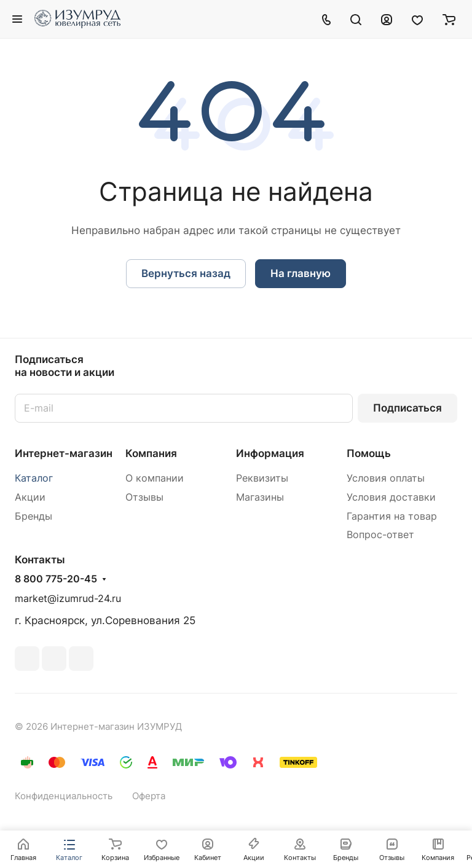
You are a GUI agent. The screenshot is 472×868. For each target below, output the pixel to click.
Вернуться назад (186, 273)
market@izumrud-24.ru (68, 599)
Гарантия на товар (392, 516)
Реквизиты (262, 478)
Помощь (369, 453)
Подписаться (407, 408)
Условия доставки (391, 497)
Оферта (149, 796)
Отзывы (144, 497)
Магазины (260, 497)
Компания (151, 453)
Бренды (33, 516)
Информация (270, 453)
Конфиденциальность (64, 796)
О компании (155, 478)
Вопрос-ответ (380, 535)
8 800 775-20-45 (56, 579)
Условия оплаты (386, 478)
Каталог (34, 478)
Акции (30, 497)
